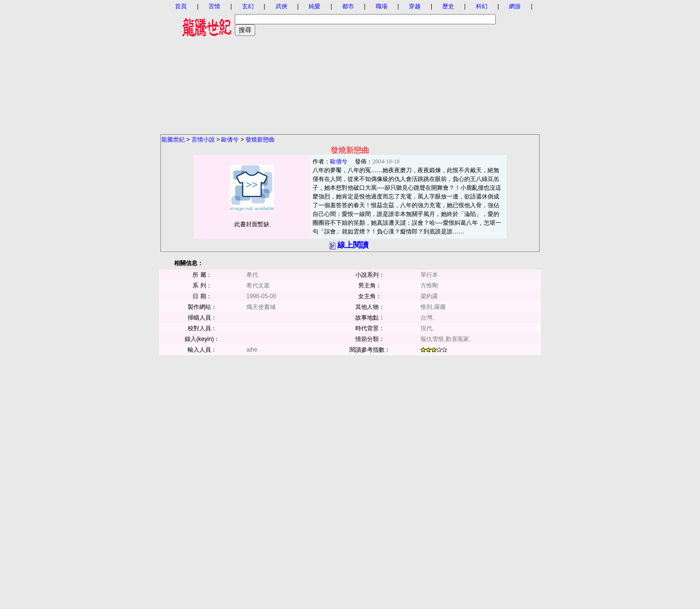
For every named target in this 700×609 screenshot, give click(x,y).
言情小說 (203, 140)
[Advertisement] (350, 66)
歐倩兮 (230, 140)
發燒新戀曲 (260, 140)
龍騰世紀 (173, 140)
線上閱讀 (353, 245)
